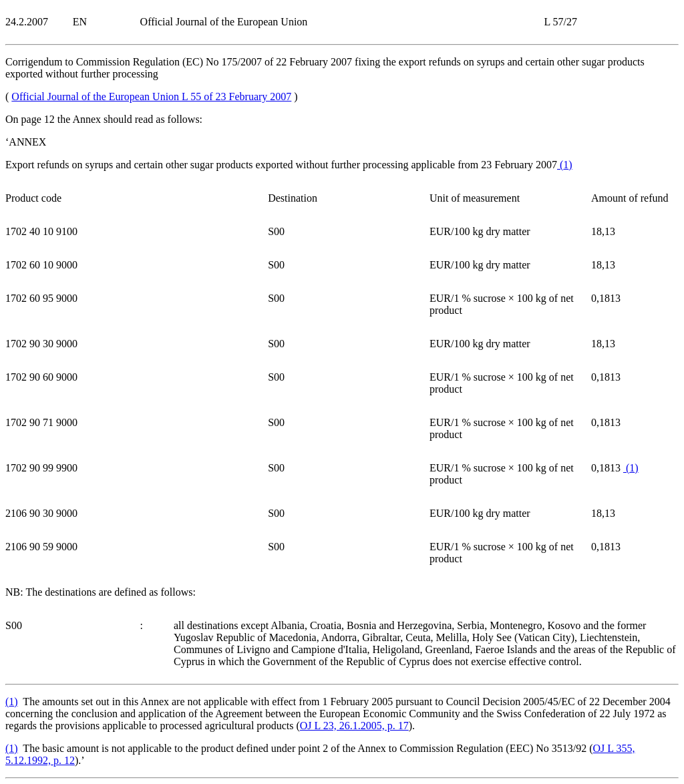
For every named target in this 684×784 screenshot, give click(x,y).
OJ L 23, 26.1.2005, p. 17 (354, 726)
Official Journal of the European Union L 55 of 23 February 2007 (151, 96)
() (565, 165)
